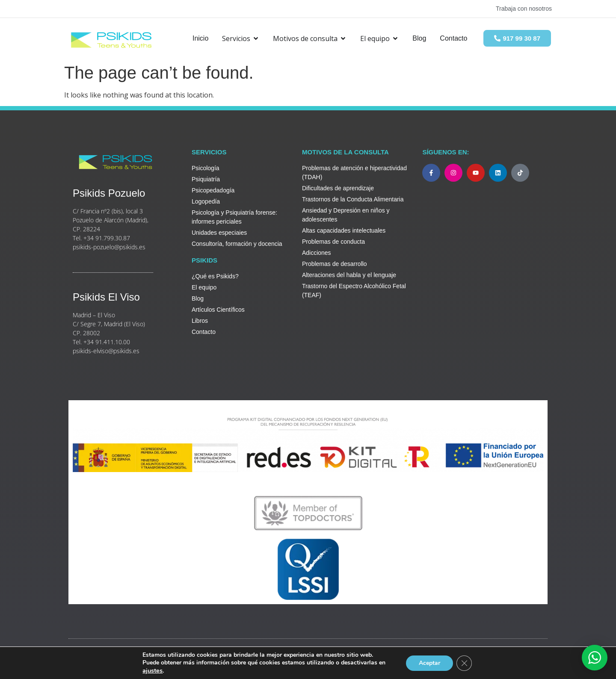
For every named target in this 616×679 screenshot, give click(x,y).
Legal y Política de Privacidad (112, 660)
